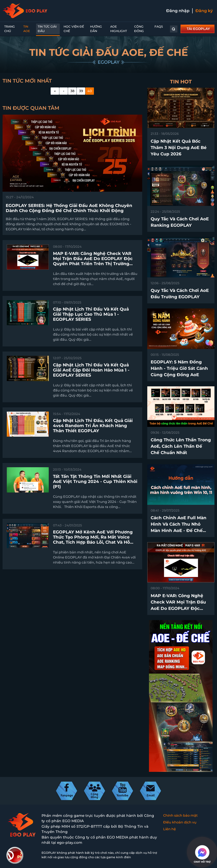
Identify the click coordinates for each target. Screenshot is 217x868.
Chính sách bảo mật (180, 815)
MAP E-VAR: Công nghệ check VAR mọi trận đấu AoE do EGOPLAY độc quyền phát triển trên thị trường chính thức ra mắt (180, 608)
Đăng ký (204, 11)
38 (72, 91)
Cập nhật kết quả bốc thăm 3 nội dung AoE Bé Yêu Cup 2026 (179, 148)
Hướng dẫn (96, 29)
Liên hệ (170, 829)
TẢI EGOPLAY (198, 29)
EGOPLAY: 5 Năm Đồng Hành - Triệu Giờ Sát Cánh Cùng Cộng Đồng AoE (179, 368)
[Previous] (63, 91)
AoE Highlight (119, 29)
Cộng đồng (139, 29)
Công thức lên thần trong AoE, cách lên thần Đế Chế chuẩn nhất (181, 446)
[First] (55, 91)
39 (81, 91)
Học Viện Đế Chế (74, 29)
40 (90, 91)
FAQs (159, 27)
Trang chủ (10, 29)
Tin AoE (27, 29)
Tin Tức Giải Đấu (47, 29)
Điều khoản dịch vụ (180, 822)
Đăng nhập (178, 11)
